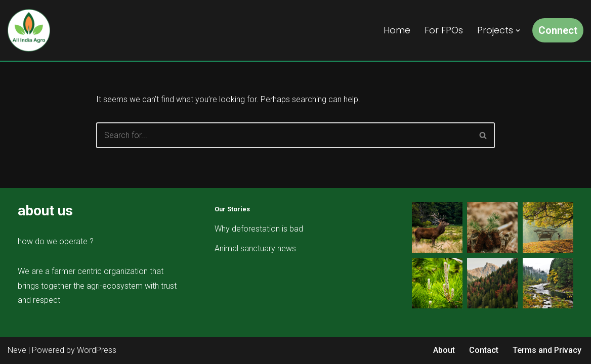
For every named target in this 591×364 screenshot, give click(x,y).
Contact (484, 350)
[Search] (284, 135)
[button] (518, 31)
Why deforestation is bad (259, 229)
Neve (17, 350)
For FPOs (444, 30)
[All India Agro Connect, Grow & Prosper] (29, 30)
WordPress (97, 350)
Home (397, 30)
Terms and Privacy (547, 350)
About (444, 350)
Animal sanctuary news (255, 248)
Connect (558, 30)
